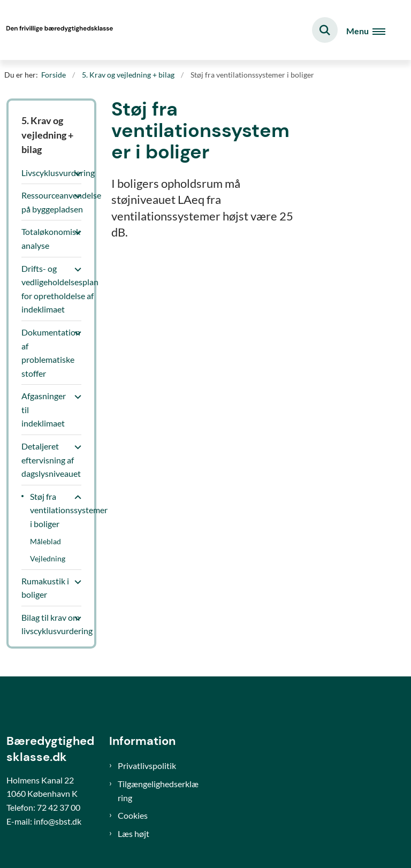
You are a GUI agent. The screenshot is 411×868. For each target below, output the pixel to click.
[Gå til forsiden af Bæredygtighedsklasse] (57, 30)
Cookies (133, 815)
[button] (75, 173)
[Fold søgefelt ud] (325, 30)
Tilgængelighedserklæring (158, 791)
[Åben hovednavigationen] (370, 31)
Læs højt (134, 833)
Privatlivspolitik (147, 766)
